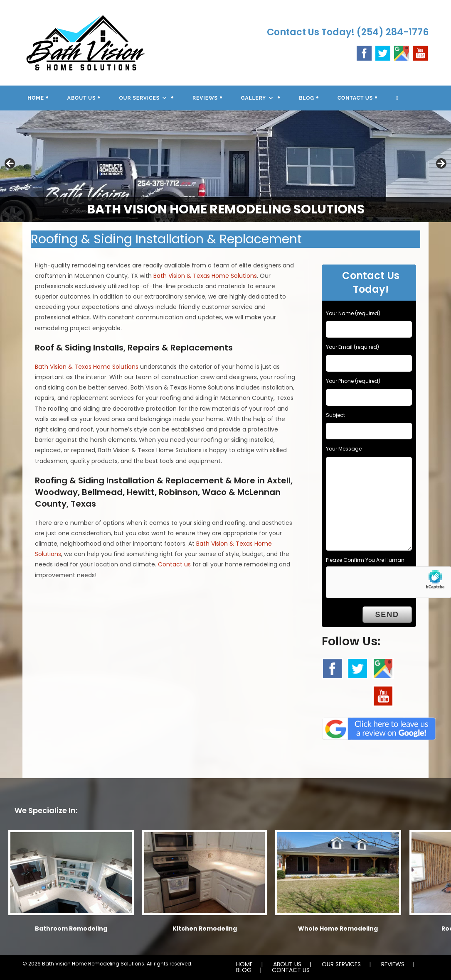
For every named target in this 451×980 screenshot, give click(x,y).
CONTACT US (291, 970)
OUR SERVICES (341, 964)
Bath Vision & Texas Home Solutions (205, 276)
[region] (225, 166)
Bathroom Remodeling (71, 929)
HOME (244, 964)
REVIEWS (393, 964)
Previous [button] (10, 164)
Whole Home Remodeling (338, 929)
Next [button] (441, 164)
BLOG (244, 970)
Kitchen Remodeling (205, 929)
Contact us (174, 564)
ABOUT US (287, 964)
